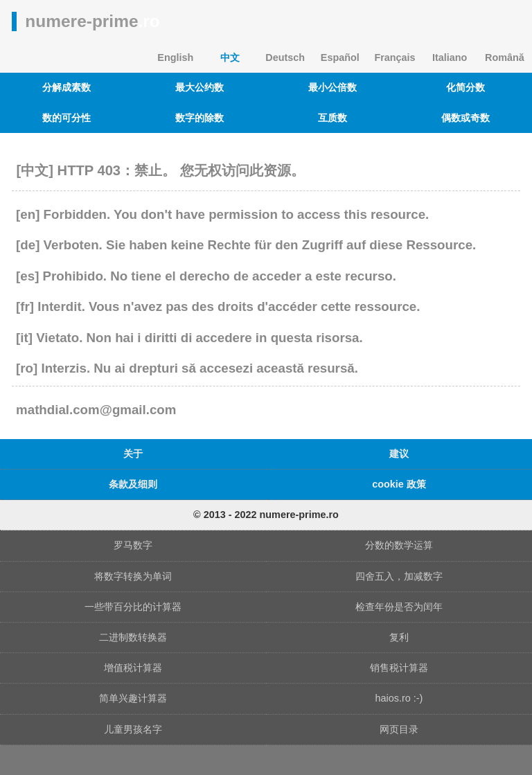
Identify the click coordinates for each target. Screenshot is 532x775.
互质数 (332, 118)
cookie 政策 (399, 484)
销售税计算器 (399, 668)
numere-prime (92, 21)
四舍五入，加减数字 (399, 576)
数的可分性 (66, 118)
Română (505, 57)
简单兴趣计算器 (133, 698)
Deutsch (285, 57)
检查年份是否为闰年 (399, 607)
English (175, 57)
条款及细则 (133, 484)
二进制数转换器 (133, 637)
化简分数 (465, 87)
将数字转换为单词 (133, 576)
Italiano (450, 57)
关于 (133, 454)
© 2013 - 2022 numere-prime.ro (266, 515)
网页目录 (399, 729)
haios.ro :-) (399, 698)
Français (394, 57)
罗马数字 (133, 545)
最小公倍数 (332, 87)
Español (340, 57)
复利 (399, 637)
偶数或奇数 (465, 118)
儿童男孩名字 (133, 729)
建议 (399, 454)
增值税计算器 (133, 668)
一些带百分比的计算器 (133, 607)
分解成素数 (66, 87)
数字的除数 (199, 118)
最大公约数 (199, 87)
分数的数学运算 (399, 545)
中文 (230, 57)
